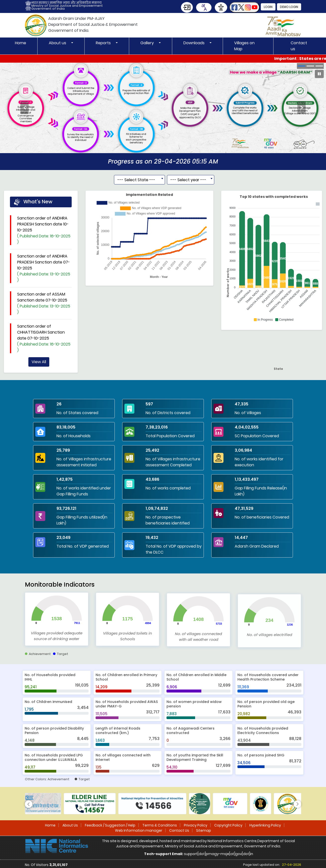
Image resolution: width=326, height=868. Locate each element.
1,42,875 (65, 479)
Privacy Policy (196, 825)
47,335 (242, 404)
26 (59, 404)
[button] (244, 7)
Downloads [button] (194, 43)
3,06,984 (243, 450)
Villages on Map (244, 46)
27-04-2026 (292, 865)
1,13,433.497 (247, 479)
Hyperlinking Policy (265, 825)
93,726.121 (66, 508)
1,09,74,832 (157, 508)
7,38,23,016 (157, 427)
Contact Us (179, 830)
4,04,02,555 (247, 427)
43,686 (152, 479)
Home (21, 43)
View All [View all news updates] (39, 381)
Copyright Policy (228, 825)
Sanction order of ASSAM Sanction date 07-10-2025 (44, 323)
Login (268, 7)
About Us (70, 825)
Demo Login (289, 7)
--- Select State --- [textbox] (136, 199)
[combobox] (204, 7)
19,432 (152, 538)
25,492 (152, 450)
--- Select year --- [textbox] (188, 199)
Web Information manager (139, 830)
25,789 (63, 450)
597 (149, 404)
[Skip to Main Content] (187, 7)
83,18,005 (66, 427)
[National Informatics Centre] (57, 846)
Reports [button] (104, 43)
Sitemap (204, 830)
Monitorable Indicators (60, 604)
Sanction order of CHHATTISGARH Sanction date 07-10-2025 (44, 358)
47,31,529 (244, 508)
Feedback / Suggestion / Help (110, 825)
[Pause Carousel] (319, 74)
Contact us (299, 46)
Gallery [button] (148, 43)
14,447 (241, 538)
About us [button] (58, 43)
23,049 (63, 538)
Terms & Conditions (160, 825)
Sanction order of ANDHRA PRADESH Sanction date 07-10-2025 (44, 288)
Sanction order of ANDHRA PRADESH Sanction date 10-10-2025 (44, 250)
